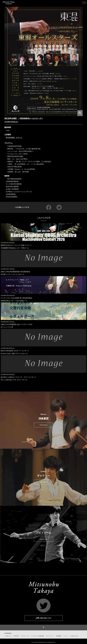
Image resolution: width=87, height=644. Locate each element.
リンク (66, 636)
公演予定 (16, 636)
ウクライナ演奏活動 (38, 636)
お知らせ (8, 636)
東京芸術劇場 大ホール (14, 138)
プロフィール (26, 636)
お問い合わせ (75, 636)
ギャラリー (51, 636)
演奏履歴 (59, 636)
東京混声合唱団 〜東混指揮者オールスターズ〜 (24, 118)
